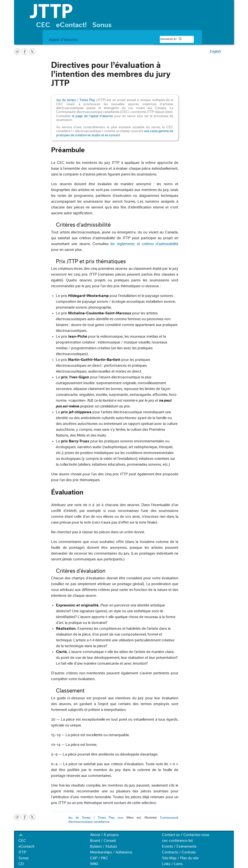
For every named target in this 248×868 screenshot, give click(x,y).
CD (21, 864)
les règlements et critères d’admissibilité (144, 244)
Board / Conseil (103, 841)
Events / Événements (179, 846)
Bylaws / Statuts (104, 846)
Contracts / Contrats (179, 852)
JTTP (22, 852)
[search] (171, 39)
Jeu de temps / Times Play (76, 100)
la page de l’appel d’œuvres (93, 116)
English (215, 51)
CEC (43, 25)
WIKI (94, 864)
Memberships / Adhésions (111, 852)
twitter (32, 52)
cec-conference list (177, 841)
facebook (25, 52)
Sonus (102, 25)
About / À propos (104, 835)
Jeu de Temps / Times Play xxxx (96, 818)
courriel (17, 52)
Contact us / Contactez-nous (186, 835)
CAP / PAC (99, 858)
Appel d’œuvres (63, 40)
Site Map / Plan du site (180, 858)
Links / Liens (172, 864)
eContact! (71, 25)
